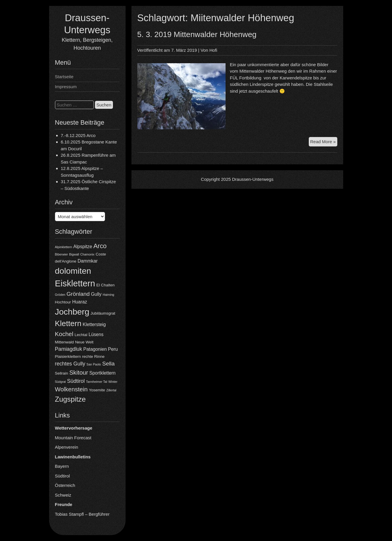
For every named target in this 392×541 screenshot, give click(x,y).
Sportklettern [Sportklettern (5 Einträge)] (102, 373)
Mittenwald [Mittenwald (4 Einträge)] (64, 342)
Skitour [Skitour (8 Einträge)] (79, 372)
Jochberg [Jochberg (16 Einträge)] (72, 312)
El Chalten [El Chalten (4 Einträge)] (106, 285)
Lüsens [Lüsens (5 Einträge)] (96, 334)
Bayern (62, 466)
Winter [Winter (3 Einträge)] (113, 382)
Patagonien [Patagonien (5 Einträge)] (95, 349)
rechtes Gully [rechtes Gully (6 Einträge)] (70, 364)
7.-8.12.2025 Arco (78, 135)
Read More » (324, 142)
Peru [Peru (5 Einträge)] (113, 349)
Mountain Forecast (73, 438)
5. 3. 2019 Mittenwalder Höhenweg (197, 34)
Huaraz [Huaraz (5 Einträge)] (80, 302)
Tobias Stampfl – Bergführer (82, 514)
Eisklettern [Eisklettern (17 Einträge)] (75, 283)
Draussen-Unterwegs (253, 179)
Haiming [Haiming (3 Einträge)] (108, 295)
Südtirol (62, 476)
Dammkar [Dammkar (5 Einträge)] (88, 261)
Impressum (66, 87)
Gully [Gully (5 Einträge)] (96, 294)
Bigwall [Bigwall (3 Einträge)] (74, 254)
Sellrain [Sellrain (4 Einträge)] (62, 373)
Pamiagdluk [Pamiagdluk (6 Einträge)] (69, 349)
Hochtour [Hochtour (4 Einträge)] (63, 302)
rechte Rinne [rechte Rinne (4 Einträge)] (93, 357)
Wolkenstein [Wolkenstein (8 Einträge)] (71, 389)
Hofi (213, 50)
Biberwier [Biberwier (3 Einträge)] (61, 254)
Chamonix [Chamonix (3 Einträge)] (87, 254)
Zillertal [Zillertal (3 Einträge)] (111, 390)
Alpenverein (67, 447)
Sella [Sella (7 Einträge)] (108, 364)
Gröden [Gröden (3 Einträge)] (60, 295)
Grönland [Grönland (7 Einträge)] (78, 294)
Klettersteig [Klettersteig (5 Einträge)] (94, 324)
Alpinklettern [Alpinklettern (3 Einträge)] (64, 247)
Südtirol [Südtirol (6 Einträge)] (76, 381)
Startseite (64, 77)
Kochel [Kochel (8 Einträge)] (64, 334)
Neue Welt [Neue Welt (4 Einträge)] (84, 342)
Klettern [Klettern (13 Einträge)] (68, 323)
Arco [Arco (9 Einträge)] (100, 246)
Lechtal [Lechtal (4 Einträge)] (81, 335)
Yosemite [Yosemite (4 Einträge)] (97, 390)
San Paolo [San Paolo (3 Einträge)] (94, 364)
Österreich (65, 485)
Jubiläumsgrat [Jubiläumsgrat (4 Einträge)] (103, 313)
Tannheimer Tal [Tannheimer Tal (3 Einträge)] (96, 382)
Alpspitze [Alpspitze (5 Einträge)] (83, 247)
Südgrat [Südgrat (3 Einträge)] (60, 382)
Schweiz (63, 495)
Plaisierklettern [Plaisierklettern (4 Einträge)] (68, 357)
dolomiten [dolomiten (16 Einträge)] (73, 271)
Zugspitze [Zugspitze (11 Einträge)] (70, 399)
